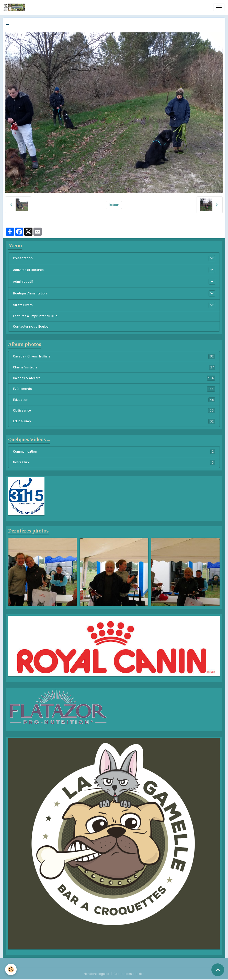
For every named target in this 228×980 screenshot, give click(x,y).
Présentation (23, 258)
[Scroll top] (218, 970)
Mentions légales (96, 974)
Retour (114, 205)
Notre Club (114, 462)
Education (114, 400)
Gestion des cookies (129, 974)
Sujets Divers (23, 305)
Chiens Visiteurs (114, 367)
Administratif (23, 282)
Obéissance (114, 411)
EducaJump (114, 421)
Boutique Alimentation (30, 293)
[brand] (15, 7)
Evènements (114, 389)
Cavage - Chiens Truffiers (114, 356)
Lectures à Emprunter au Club (35, 316)
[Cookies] (11, 969)
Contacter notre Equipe (31, 327)
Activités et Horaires (28, 270)
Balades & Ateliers (114, 378)
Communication (114, 452)
